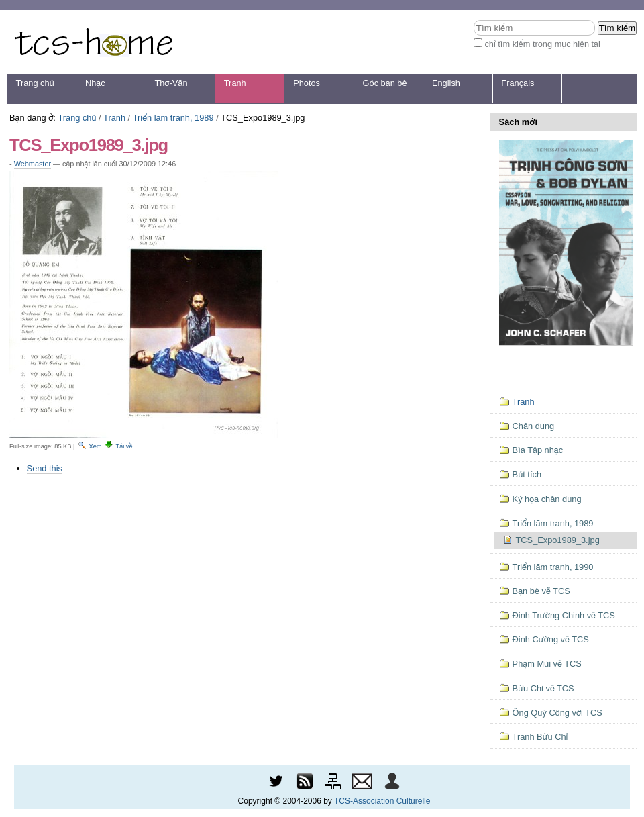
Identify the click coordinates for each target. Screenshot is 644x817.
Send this (45, 468)
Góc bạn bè (385, 83)
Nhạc (95, 83)
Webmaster (33, 164)
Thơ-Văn (171, 83)
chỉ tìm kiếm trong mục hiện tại (542, 44)
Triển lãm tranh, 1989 (173, 118)
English (446, 83)
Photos (307, 83)
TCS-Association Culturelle (382, 801)
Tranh (235, 83)
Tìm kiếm (473, 20)
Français (518, 83)
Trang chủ (35, 83)
